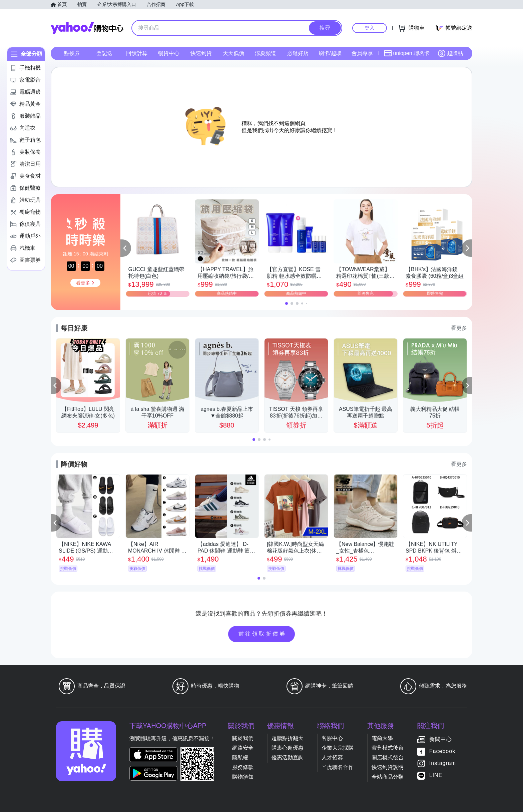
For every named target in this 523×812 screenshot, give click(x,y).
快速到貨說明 (388, 767)
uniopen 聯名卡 (407, 53)
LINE (436, 775)
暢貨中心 (169, 53)
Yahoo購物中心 (87, 28)
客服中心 (332, 738)
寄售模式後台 (388, 748)
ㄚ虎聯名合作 (338, 767)
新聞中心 (441, 739)
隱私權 (240, 757)
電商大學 (382, 738)
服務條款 (243, 767)
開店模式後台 (388, 757)
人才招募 (332, 757)
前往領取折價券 (263, 634)
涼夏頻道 (266, 53)
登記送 (104, 53)
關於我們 (243, 738)
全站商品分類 (388, 777)
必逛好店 (298, 53)
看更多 (459, 328)
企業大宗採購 (338, 748)
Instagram (443, 763)
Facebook (442, 751)
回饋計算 (137, 53)
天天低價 (233, 53)
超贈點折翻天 (288, 738)
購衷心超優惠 (288, 748)
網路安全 (243, 748)
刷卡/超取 (330, 53)
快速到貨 (201, 53)
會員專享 (362, 53)
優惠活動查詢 (288, 757)
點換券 (72, 53)
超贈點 (450, 53)
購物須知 (243, 777)
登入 (370, 28)
